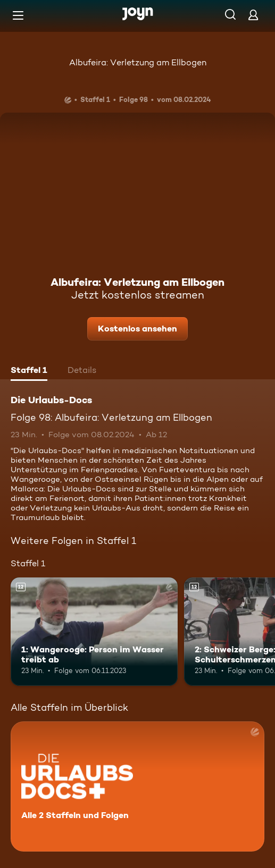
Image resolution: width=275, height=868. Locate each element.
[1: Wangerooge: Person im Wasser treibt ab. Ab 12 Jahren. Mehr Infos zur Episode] (94, 632)
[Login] (253, 15)
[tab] (29, 371)
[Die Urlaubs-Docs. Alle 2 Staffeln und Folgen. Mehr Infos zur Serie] (137, 786)
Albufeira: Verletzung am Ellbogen (138, 62)
